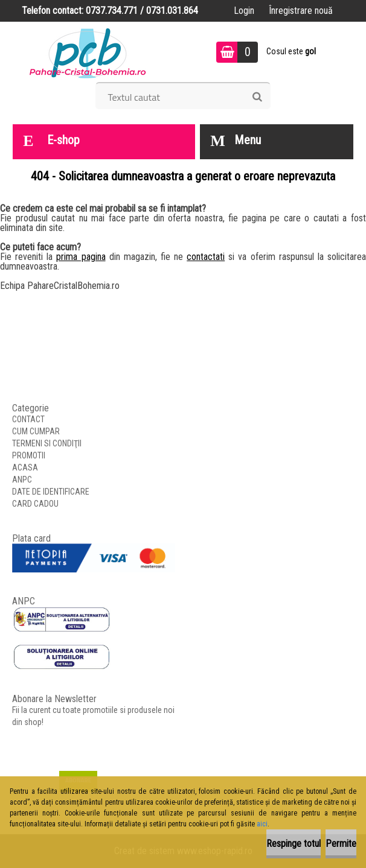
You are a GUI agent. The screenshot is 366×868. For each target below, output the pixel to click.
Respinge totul (294, 844)
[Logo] (88, 52)
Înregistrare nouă (301, 11)
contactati (206, 257)
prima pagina (81, 257)
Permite (341, 844)
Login (244, 11)
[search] (257, 97)
